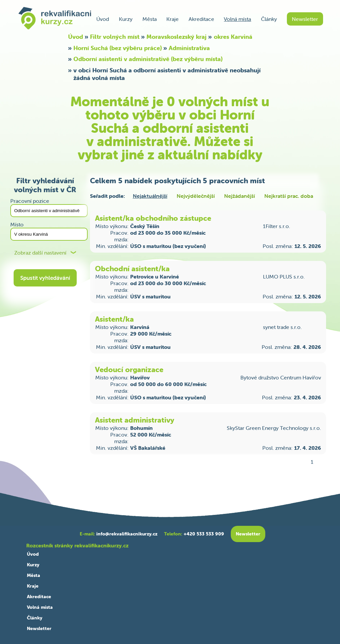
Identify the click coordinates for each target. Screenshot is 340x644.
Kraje (172, 19)
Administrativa (189, 48)
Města (150, 19)
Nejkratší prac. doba (289, 196)
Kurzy (126, 19)
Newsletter (305, 19)
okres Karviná (233, 37)
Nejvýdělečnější (196, 196)
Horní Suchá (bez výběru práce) (118, 48)
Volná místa (237, 19)
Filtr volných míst (115, 37)
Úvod (103, 19)
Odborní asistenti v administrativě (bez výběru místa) (148, 59)
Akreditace (201, 19)
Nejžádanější (240, 196)
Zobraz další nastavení (40, 253)
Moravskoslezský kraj (176, 37)
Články (269, 19)
